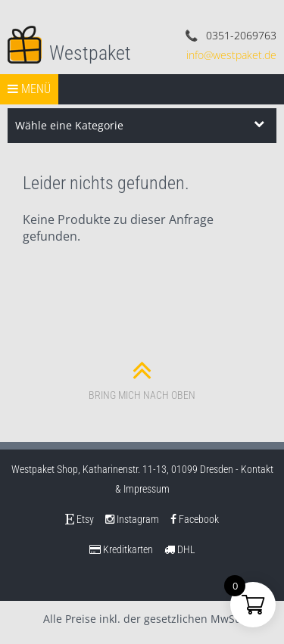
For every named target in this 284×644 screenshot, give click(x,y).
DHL (180, 549)
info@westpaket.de (231, 55)
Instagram (132, 519)
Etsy (80, 519)
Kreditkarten (121, 549)
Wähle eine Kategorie (69, 125)
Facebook (195, 519)
